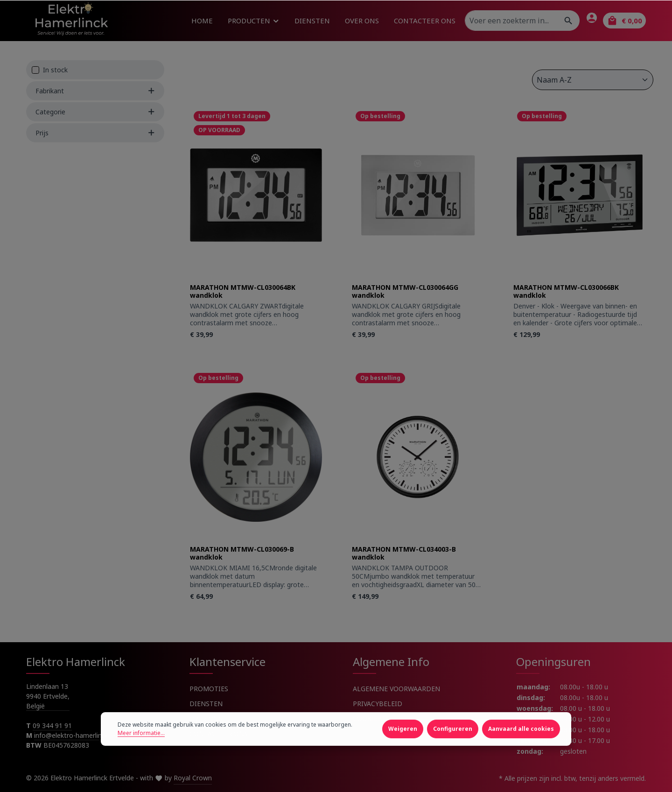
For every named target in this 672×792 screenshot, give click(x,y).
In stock (55, 70)
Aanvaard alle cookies (521, 755)
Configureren (453, 755)
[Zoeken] (569, 21)
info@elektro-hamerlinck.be (77, 735)
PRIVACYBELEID (378, 704)
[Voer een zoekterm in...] (511, 21)
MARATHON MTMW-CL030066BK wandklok (566, 291)
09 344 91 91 (52, 725)
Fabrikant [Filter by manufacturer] (95, 91)
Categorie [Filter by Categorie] (95, 112)
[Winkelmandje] (624, 21)
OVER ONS (206, 718)
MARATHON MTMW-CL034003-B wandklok (404, 553)
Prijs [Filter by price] (95, 133)
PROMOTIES (209, 689)
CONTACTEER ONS (219, 733)
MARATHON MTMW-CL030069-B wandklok (242, 553)
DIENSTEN (206, 704)
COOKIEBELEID (377, 718)
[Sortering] (593, 80)
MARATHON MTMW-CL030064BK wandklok (243, 291)
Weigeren (403, 755)
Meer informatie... (141, 760)
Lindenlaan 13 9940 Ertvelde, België (48, 696)
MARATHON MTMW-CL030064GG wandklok (405, 291)
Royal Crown (193, 778)
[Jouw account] (592, 18)
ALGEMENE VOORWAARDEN (396, 689)
